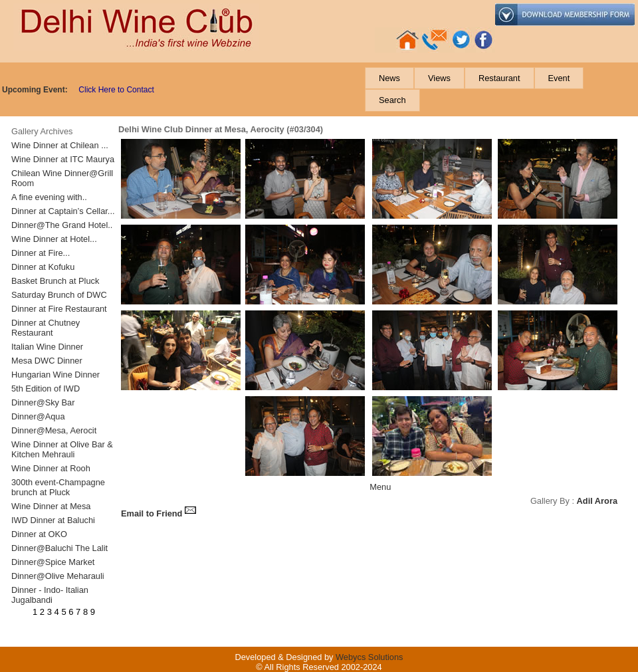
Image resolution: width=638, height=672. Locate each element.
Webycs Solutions (369, 657)
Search (392, 100)
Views (439, 78)
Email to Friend (159, 513)
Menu (380, 487)
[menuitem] (389, 78)
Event (559, 78)
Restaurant (499, 78)
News (389, 78)
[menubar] (500, 89)
